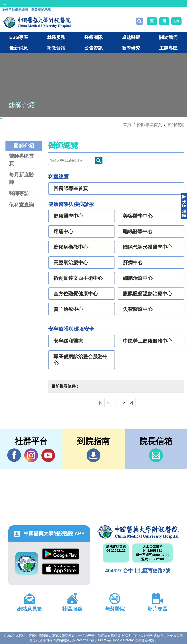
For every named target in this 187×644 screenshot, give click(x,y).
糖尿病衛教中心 (71, 247)
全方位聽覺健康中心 (76, 294)
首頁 (127, 125)
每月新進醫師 (21, 178)
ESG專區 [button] (19, 37)
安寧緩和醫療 (68, 341)
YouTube (48, 455)
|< (101, 403)
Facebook (14, 455)
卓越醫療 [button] (131, 37)
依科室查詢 (21, 205)
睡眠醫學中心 (138, 232)
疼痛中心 (63, 232)
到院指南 (93, 455)
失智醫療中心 (138, 309)
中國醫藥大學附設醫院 (138, 532)
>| (131, 403)
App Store (61, 569)
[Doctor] (75, 161)
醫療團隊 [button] (93, 37)
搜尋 (140, 21)
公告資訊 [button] (93, 48)
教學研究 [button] (131, 48)
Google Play (61, 554)
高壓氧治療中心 (71, 263)
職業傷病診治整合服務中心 (81, 360)
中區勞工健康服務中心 (148, 341)
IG (31, 455)
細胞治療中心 (138, 278)
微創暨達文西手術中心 (78, 278)
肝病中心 (133, 263)
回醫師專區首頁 (71, 188)
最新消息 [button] (19, 48)
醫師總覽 (176, 125)
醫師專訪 (19, 193)
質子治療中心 (68, 309)
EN (176, 21)
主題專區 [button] (168, 48)
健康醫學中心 (68, 216)
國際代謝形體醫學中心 (148, 247)
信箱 (156, 455)
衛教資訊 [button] (56, 48)
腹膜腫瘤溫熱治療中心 (148, 294)
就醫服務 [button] (56, 37)
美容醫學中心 (138, 216)
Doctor (99, 160)
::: (5, 3)
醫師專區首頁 (21, 160)
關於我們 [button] (168, 37)
